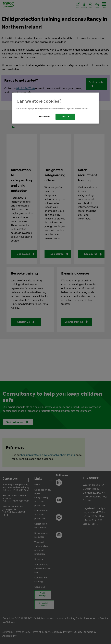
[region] (55, 108)
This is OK (65, 117)
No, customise (44, 116)
